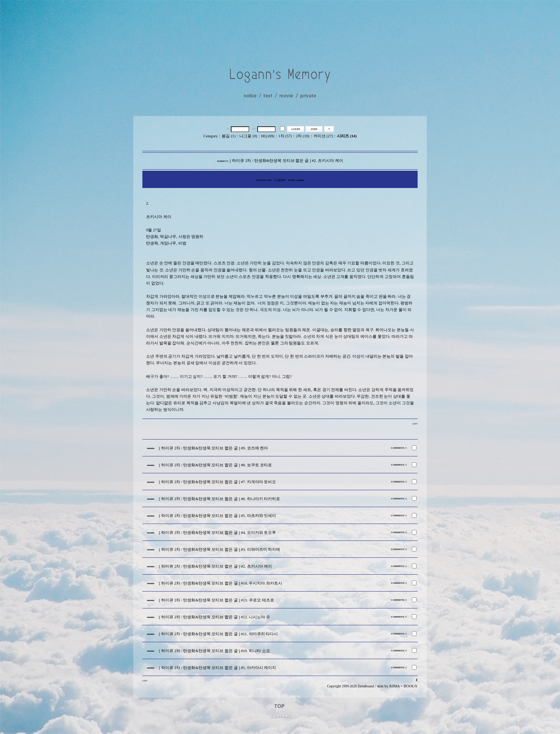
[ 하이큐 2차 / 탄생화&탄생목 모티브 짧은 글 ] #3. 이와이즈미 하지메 (219, 549)
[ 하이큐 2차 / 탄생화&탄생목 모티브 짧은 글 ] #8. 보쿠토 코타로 (215, 465)
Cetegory (210, 136)
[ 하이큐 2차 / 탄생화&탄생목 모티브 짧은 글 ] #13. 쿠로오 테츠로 (217, 600)
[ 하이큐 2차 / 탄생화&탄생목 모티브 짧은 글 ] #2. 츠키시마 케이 (215, 566)
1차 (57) (285, 136)
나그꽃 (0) (248, 136)
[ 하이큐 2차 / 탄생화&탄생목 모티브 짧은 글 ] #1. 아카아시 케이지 (217, 668)
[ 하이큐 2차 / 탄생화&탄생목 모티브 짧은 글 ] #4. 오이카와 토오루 (217, 533)
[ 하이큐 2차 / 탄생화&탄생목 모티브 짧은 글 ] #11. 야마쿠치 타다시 (218, 634)
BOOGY (411, 686)
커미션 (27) (323, 136)
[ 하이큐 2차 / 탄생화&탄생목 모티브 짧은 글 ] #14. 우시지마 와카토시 (221, 583)
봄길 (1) (228, 136)
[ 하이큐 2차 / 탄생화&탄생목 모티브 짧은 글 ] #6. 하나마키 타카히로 (219, 499)
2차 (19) (303, 136)
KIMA (394, 686)
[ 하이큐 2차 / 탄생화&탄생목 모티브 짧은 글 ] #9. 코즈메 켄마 (213, 448)
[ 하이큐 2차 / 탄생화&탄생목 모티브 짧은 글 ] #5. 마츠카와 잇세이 (217, 516)
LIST (415, 424)
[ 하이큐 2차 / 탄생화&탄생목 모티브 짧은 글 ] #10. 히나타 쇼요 (214, 651)
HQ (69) (268, 136)
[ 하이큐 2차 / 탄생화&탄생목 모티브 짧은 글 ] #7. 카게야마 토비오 (217, 482)
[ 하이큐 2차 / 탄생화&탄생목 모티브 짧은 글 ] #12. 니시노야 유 (214, 617)
